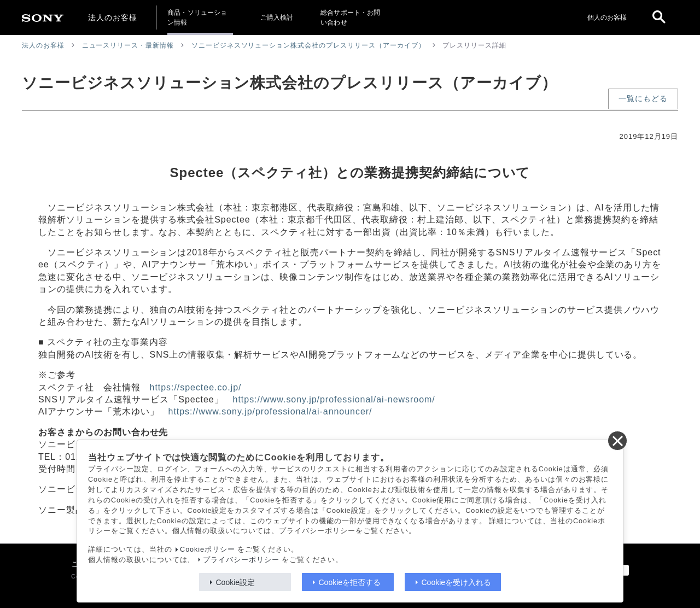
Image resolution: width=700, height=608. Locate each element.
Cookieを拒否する (350, 582)
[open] (659, 17)
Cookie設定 (236, 582)
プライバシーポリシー (241, 560)
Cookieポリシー (208, 549)
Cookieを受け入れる (457, 582)
